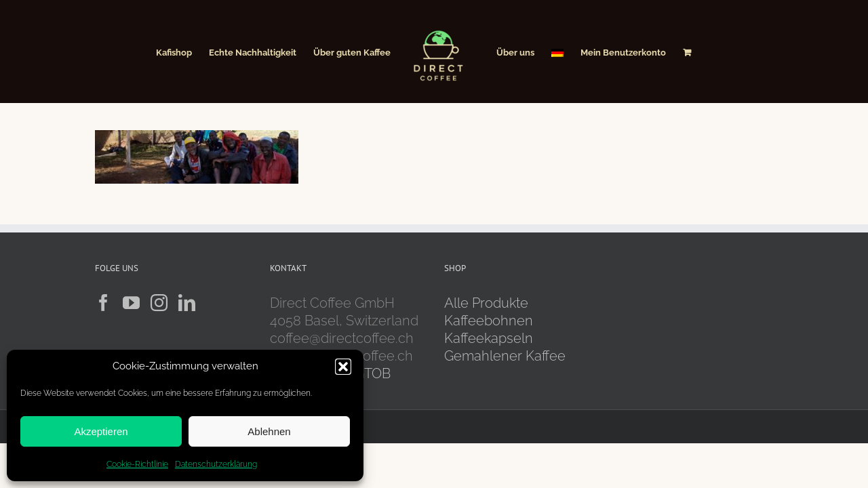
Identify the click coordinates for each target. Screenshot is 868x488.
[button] (343, 367)
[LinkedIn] (187, 303)
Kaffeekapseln (489, 338)
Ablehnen (269, 431)
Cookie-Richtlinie (137, 464)
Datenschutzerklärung (216, 464)
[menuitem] (580, 52)
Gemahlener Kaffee (507, 356)
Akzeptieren (101, 431)
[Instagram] (159, 303)
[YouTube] (131, 303)
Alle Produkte (486, 303)
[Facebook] (103, 303)
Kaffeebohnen (489, 321)
